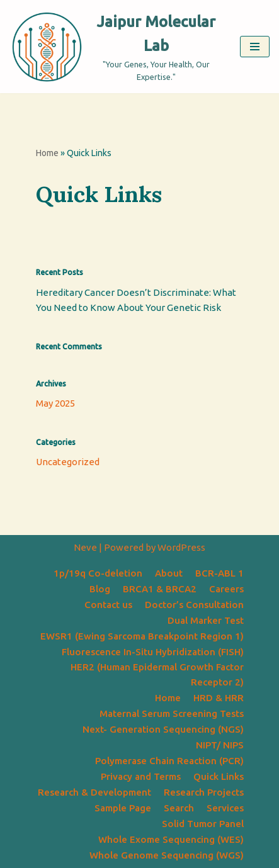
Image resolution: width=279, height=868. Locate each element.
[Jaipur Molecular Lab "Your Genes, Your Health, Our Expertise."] (115, 47)
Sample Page (123, 808)
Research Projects (204, 792)
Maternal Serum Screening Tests (172, 713)
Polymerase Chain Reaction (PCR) (169, 761)
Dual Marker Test (206, 620)
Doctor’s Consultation (194, 605)
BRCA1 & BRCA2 (160, 589)
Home (47, 153)
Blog (100, 589)
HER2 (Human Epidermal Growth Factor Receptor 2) (157, 674)
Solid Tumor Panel (203, 824)
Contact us (108, 605)
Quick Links (219, 776)
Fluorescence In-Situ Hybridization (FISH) (153, 652)
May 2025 (55, 403)
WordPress (181, 547)
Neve (85, 547)
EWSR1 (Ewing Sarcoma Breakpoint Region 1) (142, 636)
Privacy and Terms (141, 776)
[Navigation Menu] (255, 47)
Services (225, 808)
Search (179, 808)
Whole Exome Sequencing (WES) (171, 839)
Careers (226, 589)
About (169, 573)
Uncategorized (68, 462)
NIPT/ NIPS (220, 745)
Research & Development (94, 792)
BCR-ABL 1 (219, 573)
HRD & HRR (219, 698)
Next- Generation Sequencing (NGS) (163, 729)
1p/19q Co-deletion (98, 573)
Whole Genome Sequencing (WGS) (167, 855)
